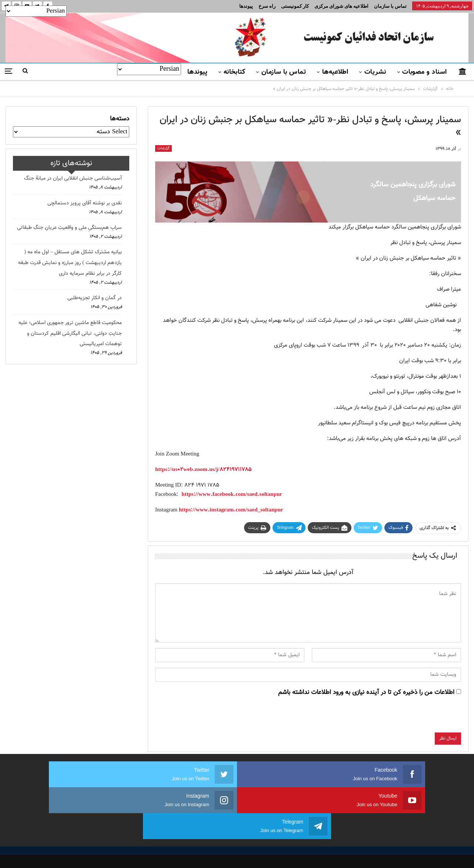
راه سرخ (267, 6)
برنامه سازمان (155, 820)
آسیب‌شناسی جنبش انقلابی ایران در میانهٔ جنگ (73, 178)
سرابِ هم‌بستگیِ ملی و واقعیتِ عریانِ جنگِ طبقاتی (69, 228)
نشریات (375, 72)
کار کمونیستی (295, 6)
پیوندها (246, 6)
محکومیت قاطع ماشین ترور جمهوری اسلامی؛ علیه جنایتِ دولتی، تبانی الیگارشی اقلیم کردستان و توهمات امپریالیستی (70, 334)
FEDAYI (221, 853)
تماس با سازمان (390, 6)
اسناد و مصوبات (424, 72)
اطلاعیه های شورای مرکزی (341, 6)
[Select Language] (149, 69)
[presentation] (405, 718)
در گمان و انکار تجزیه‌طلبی (95, 298)
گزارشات (163, 148)
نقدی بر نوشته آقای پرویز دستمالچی (85, 203)
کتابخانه (235, 72)
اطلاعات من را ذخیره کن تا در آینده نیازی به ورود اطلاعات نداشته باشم (366, 692)
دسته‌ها (120, 119)
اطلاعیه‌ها (335, 72)
